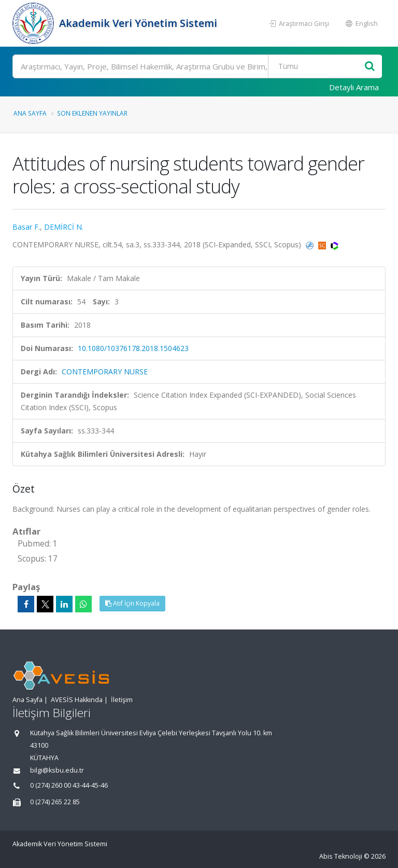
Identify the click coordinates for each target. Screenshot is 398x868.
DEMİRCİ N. (64, 227)
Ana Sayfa (30, 113)
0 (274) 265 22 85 (55, 802)
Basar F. (26, 227)
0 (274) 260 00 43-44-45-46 (69, 785)
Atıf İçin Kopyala (132, 603)
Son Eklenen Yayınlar (92, 113)
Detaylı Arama (354, 87)
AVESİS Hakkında (77, 700)
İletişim (122, 700)
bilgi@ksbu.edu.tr (57, 770)
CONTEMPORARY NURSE (105, 372)
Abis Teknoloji (341, 856)
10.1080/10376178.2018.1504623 (133, 348)
